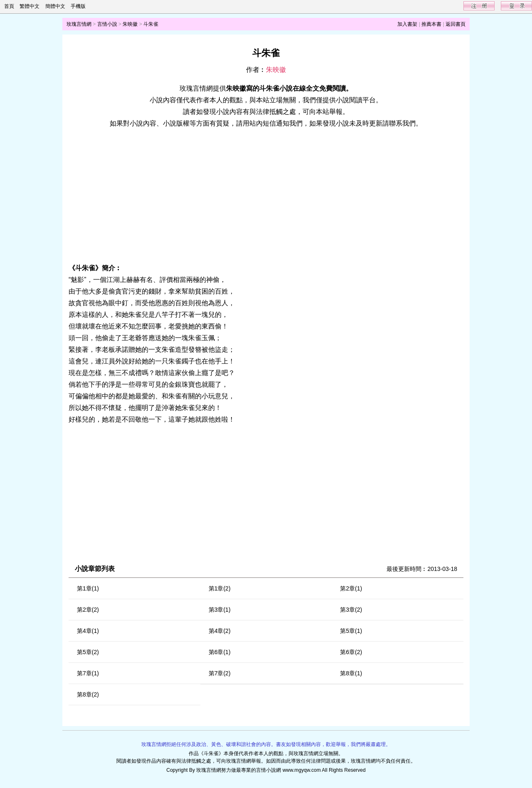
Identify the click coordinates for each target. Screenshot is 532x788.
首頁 (9, 6)
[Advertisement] (266, 196)
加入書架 (407, 24)
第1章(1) (88, 588)
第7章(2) (220, 673)
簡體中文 (55, 6)
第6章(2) (351, 652)
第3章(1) (220, 610)
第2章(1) (351, 588)
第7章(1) (88, 673)
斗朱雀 (151, 24)
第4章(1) (88, 631)
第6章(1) (220, 652)
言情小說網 (268, 770)
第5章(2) (88, 652)
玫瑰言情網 (79, 24)
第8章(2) (88, 694)
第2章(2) (88, 610)
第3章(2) (351, 610)
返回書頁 (456, 24)
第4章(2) (220, 631)
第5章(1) (351, 631)
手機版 (78, 6)
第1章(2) (220, 588)
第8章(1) (351, 673)
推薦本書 (431, 24)
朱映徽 (130, 24)
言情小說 (107, 24)
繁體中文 (30, 6)
